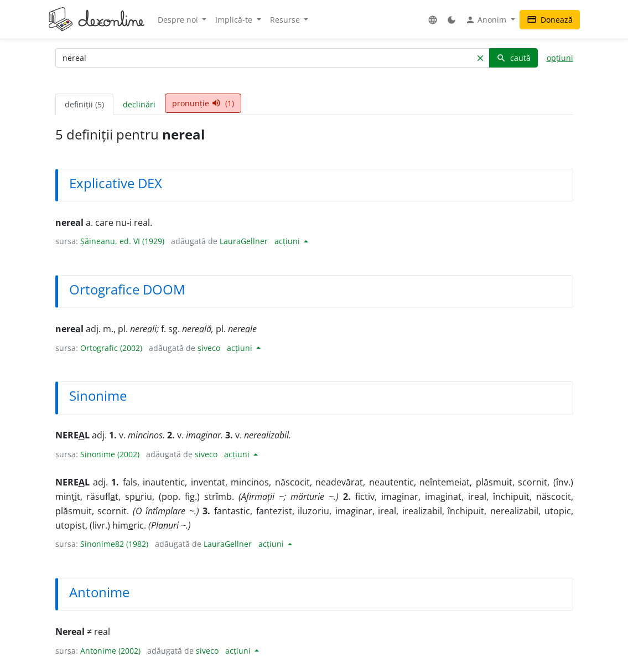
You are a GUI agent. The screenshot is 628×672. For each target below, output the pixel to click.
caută (513, 58)
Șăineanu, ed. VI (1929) (122, 241)
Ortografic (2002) (111, 348)
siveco (209, 348)
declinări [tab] (139, 104)
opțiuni (560, 58)
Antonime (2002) (110, 651)
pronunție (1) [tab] (203, 103)
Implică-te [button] (235, 20)
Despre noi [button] (179, 20)
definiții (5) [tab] (84, 104)
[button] (433, 20)
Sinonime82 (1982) (114, 544)
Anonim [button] (487, 20)
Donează (550, 20)
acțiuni (288, 241)
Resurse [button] (286, 20)
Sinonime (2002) (110, 454)
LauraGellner (244, 241)
